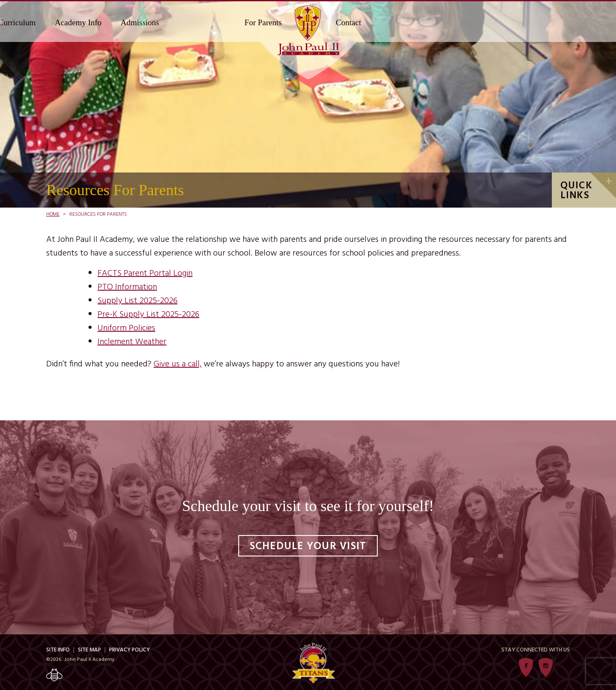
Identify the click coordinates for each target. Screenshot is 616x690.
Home (53, 214)
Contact (348, 22)
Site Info (58, 650)
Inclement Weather (132, 342)
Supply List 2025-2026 (138, 301)
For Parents (263, 22)
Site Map (89, 650)
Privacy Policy (129, 650)
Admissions (140, 22)
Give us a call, (178, 364)
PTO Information (127, 287)
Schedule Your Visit (308, 547)
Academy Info (78, 22)
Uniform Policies (126, 328)
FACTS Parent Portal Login (145, 274)
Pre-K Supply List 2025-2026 (148, 315)
